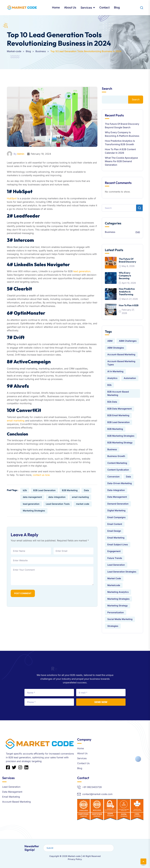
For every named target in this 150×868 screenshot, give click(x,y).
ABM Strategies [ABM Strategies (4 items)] (116, 348)
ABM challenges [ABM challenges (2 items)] (128, 341)
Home (56, 8)
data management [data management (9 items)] (117, 497)
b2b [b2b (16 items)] (109, 385)
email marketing (16, 421)
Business (110, 232)
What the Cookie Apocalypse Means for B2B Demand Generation (121, 161)
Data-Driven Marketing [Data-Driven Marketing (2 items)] (120, 483)
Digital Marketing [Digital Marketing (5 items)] (116, 510)
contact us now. (42, 475)
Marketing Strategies (34, 511)
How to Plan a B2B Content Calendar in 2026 (120, 151)
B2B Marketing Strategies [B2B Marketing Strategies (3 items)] (121, 436)
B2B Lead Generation (44, 490)
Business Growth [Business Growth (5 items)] (116, 456)
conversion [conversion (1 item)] (113, 477)
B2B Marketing (70, 490)
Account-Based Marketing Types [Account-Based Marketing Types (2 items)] (121, 363)
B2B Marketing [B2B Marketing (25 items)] (115, 429)
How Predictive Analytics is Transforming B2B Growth (120, 143)
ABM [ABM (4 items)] (110, 341)
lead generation (82, 271)
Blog (117, 8)
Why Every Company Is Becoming (125, 276)
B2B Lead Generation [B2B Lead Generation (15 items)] (119, 422)
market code (83, 504)
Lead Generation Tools (58, 504)
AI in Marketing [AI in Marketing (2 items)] (115, 371)
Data (86, 490)
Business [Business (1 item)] (112, 449)
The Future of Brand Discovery (127, 260)
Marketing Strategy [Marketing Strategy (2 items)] (118, 606)
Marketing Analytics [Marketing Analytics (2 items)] (118, 592)
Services (86, 8)
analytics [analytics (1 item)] (112, 378)
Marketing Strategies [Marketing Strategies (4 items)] (118, 599)
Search (107, 89)
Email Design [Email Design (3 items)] (114, 531)
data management (32, 497)
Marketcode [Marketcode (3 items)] (114, 585)
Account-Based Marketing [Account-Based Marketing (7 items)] (121, 354)
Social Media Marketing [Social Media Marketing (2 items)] (120, 619)
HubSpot (12, 198)
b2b (25, 490)
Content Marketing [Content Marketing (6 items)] (117, 463)
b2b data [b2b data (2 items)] (112, 402)
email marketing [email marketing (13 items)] (116, 538)
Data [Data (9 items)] (128, 477)
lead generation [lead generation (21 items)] (116, 565)
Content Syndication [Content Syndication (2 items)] (118, 470)
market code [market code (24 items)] (114, 578)
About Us (70, 8)
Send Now (101, 702)
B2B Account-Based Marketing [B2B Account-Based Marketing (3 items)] (118, 393)
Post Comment (23, 593)
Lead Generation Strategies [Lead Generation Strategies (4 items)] (122, 572)
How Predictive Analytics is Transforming (127, 292)
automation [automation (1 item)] (130, 378)
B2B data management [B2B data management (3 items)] (120, 409)
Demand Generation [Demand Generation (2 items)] (118, 504)
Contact (104, 8)
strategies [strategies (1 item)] (113, 626)
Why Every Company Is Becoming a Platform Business (122, 134)
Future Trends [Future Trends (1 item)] (115, 558)
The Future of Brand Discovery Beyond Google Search (122, 126)
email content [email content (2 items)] (115, 524)
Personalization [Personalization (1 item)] (116, 612)
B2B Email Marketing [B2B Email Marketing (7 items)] (118, 415)
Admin (21, 154)
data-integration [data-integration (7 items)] (116, 490)
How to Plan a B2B (129, 305)
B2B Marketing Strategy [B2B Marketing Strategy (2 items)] (120, 443)
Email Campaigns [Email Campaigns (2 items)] (116, 517)
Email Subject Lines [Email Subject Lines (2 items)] (118, 545)
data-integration (57, 497)
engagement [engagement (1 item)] (114, 551)
